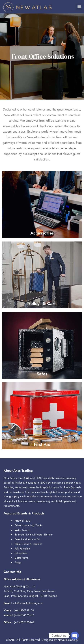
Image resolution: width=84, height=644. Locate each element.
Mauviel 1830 (22, 521)
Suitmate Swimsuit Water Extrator (34, 535)
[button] (79, 7)
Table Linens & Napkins (28, 544)
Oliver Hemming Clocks (29, 525)
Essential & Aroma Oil (27, 539)
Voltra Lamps (22, 530)
